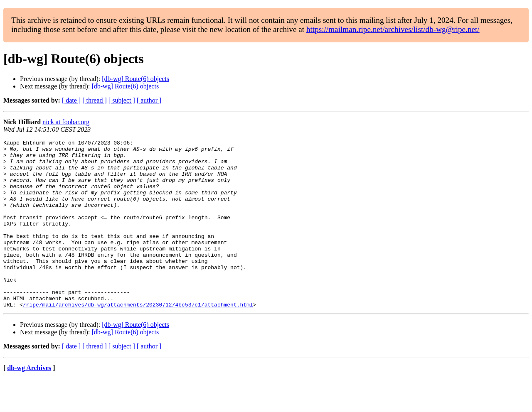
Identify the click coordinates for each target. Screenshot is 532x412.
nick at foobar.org (66, 122)
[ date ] (71, 100)
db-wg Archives (29, 401)
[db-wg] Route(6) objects (135, 79)
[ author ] (149, 100)
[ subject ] (122, 100)
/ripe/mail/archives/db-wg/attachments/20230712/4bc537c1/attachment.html (138, 338)
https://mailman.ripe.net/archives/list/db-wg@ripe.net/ (393, 29)
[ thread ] (95, 100)
